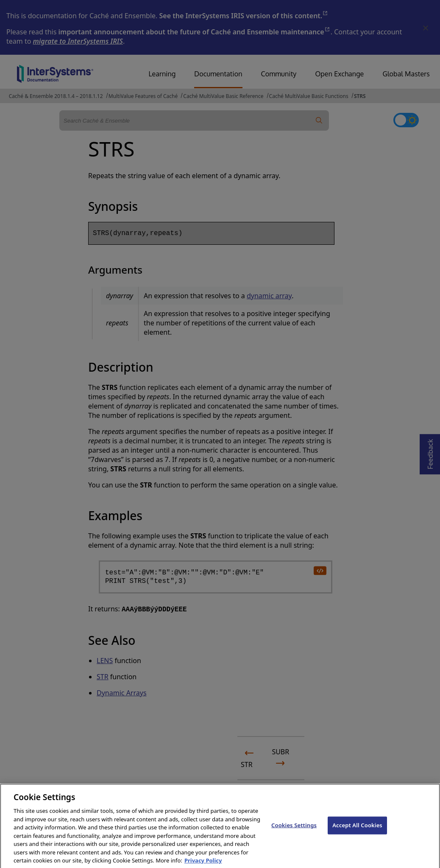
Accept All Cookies (357, 834)
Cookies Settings (294, 834)
